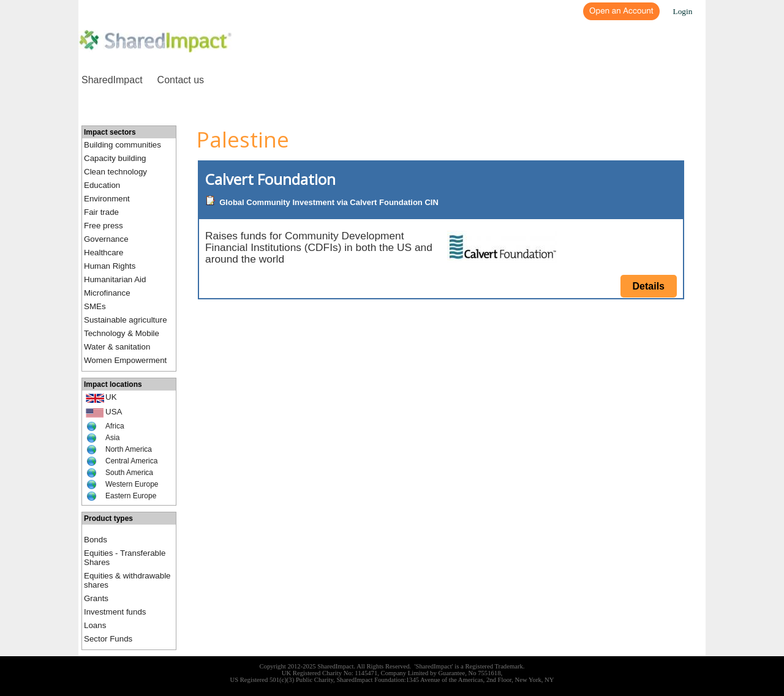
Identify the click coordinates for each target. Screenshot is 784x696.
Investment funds (115, 612)
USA (114, 412)
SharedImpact (112, 80)
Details (649, 286)
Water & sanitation (117, 347)
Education (102, 185)
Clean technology (115, 172)
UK (111, 397)
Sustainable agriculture (126, 320)
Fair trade (101, 212)
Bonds (96, 540)
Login (683, 11)
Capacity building (115, 158)
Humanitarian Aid (115, 279)
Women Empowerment (125, 360)
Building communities (123, 145)
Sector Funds (108, 639)
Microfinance (107, 293)
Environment (107, 199)
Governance (106, 239)
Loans (95, 625)
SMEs (95, 306)
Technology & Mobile (122, 333)
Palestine (243, 139)
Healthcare (104, 253)
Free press (104, 226)
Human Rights (110, 266)
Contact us (181, 80)
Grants (96, 598)
